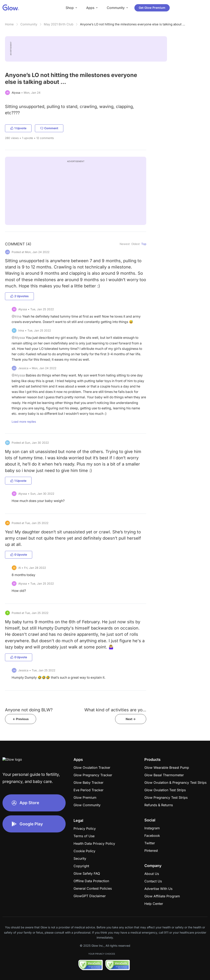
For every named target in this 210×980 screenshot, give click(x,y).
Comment (49, 128)
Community (29, 24)
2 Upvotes (19, 296)
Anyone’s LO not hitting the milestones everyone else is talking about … (133, 24)
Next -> (131, 719)
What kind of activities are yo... (115, 710)
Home (9, 24)
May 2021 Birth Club (59, 24)
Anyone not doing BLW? (29, 710)
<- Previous (21, 719)
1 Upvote (18, 128)
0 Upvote (19, 555)
